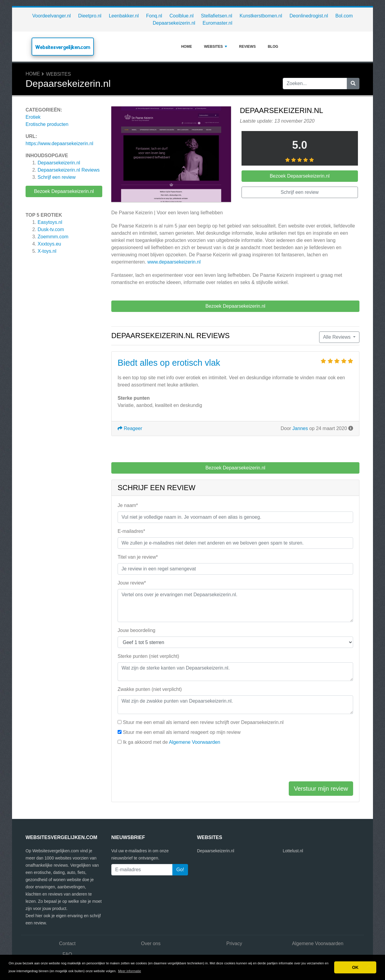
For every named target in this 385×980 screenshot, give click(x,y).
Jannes (300, 428)
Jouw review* (132, 583)
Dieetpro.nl (90, 16)
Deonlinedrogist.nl (309, 16)
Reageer (130, 428)
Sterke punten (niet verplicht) (148, 656)
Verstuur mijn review (321, 789)
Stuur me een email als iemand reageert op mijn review (182, 732)
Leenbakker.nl (124, 16)
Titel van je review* (138, 557)
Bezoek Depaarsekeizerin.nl (64, 191)
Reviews (247, 47)
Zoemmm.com (53, 237)
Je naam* (128, 505)
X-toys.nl (47, 251)
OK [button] (355, 967)
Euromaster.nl (218, 23)
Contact (67, 943)
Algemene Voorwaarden (194, 742)
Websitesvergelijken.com (63, 47)
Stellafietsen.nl (217, 16)
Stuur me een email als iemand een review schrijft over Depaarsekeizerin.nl (203, 722)
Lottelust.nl (293, 851)
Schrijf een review (57, 177)
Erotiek (33, 117)
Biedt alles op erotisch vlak (169, 363)
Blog (273, 47)
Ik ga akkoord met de (171, 742)
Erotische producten (47, 124)
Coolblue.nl (182, 16)
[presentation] (163, 765)
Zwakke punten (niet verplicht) (150, 689)
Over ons (151, 943)
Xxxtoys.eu (49, 244)
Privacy (234, 943)
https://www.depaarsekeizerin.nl (59, 143)
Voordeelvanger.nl (51, 16)
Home (186, 47)
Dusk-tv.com (51, 229)
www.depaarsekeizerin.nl (174, 262)
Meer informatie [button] (129, 971)
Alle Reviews (337, 337)
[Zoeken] (353, 84)
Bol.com (344, 16)
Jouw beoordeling (136, 630)
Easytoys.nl (50, 222)
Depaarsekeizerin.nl (174, 23)
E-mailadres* (131, 531)
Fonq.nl (154, 16)
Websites (216, 47)
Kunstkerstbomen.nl (261, 16)
